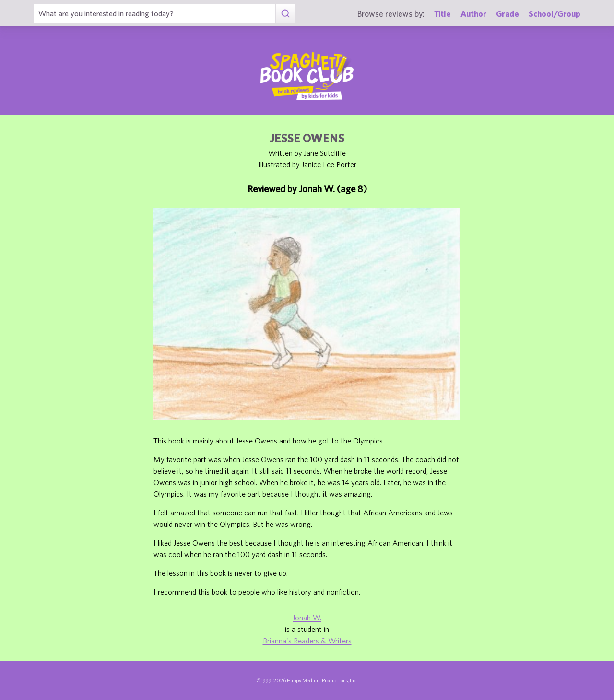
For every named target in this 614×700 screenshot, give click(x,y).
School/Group (555, 14)
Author (473, 14)
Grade (508, 14)
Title (443, 14)
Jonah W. (307, 618)
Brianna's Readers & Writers (307, 641)
